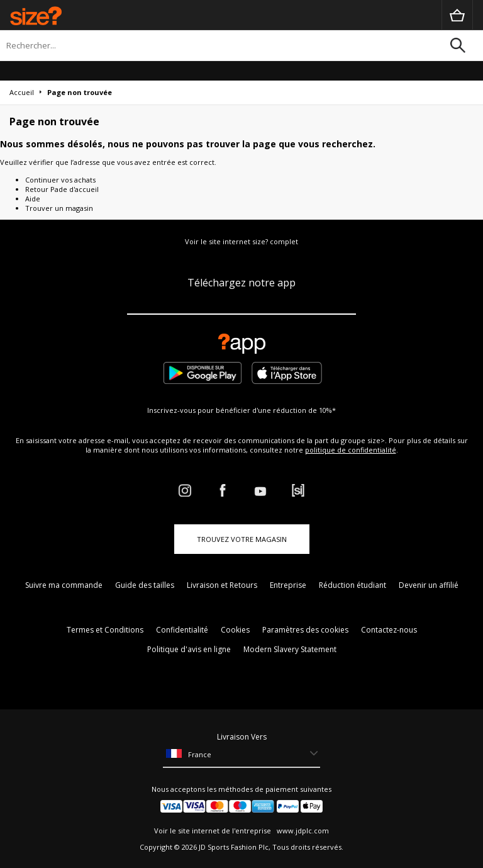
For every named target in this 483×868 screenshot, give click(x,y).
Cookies (235, 630)
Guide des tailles (145, 585)
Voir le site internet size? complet (241, 241)
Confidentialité (182, 630)
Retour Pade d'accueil (62, 189)
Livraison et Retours (222, 585)
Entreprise (288, 585)
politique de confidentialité (351, 450)
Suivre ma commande (64, 585)
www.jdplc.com (302, 831)
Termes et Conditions (105, 630)
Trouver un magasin (59, 208)
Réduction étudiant (353, 585)
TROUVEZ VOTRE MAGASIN (242, 539)
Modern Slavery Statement (290, 649)
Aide (33, 199)
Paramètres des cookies (305, 630)
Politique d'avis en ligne (189, 649)
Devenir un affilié (429, 585)
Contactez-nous (389, 630)
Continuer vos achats (60, 180)
